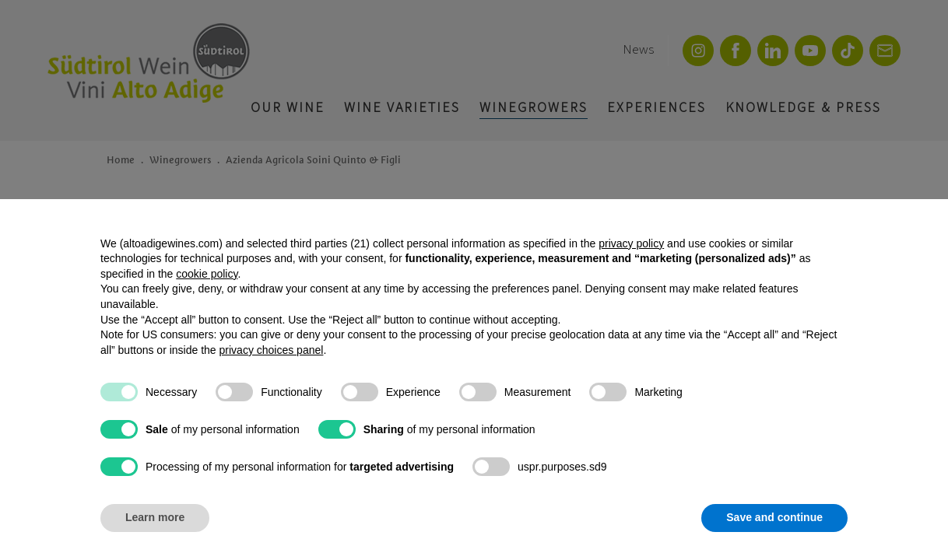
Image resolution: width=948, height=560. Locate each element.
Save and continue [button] (774, 517)
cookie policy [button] (207, 274)
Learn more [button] (155, 517)
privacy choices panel (272, 350)
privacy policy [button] (631, 243)
